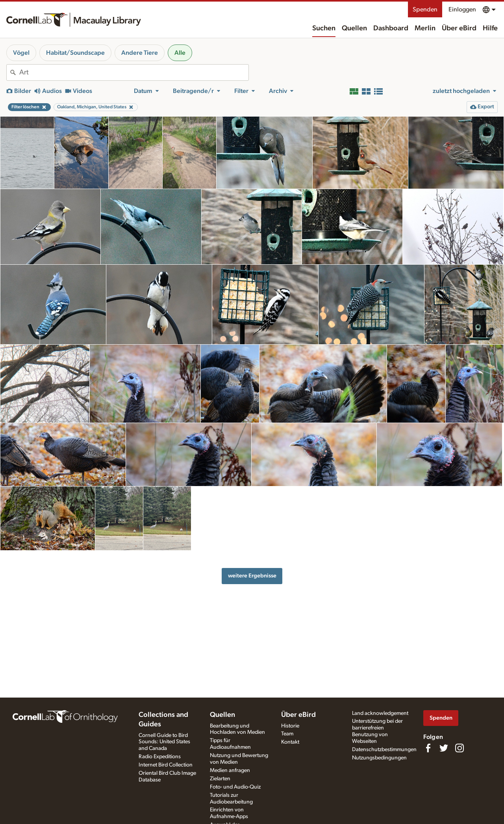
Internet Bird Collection (166, 765)
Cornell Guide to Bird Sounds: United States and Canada (164, 742)
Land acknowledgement (380, 713)
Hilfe (490, 28)
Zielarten (220, 779)
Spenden (425, 9)
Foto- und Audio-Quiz (235, 787)
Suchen (324, 28)
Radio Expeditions (160, 757)
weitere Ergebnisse (252, 576)
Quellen (354, 28)
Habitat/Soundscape (75, 53)
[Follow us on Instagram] (460, 748)
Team (287, 734)
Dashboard (391, 28)
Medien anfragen (230, 770)
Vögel (21, 53)
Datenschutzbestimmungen (384, 750)
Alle (180, 53)
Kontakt (290, 742)
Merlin (425, 28)
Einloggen (462, 9)
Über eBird (459, 28)
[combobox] (134, 72)
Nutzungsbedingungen (379, 758)
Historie (290, 726)
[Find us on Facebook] (428, 748)
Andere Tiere (140, 53)
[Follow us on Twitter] (444, 748)
